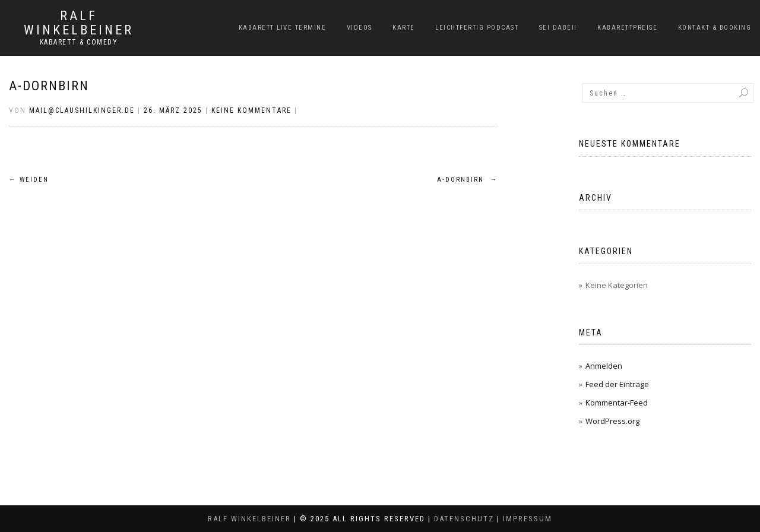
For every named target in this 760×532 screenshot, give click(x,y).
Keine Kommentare (251, 110)
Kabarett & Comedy (79, 42)
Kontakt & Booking (715, 28)
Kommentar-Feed (617, 403)
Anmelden (604, 366)
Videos (360, 28)
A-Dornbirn (49, 86)
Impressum (528, 519)
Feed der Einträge (617, 384)
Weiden (29, 180)
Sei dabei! (558, 28)
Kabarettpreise (627, 28)
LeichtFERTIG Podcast (477, 28)
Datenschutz (464, 519)
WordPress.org (612, 421)
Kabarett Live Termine (283, 28)
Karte (404, 28)
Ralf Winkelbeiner (79, 23)
